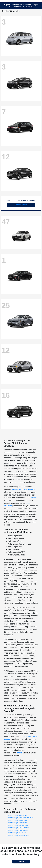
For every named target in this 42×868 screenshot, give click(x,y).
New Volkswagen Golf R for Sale (18, 825)
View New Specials (21, 205)
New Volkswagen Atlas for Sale (17, 815)
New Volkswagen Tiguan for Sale (18, 830)
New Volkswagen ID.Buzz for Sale (18, 835)
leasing (19, 753)
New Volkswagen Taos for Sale (17, 820)
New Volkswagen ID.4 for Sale (17, 833)
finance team (31, 498)
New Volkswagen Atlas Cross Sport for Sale (21, 818)
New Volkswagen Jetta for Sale (17, 823)
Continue (21, 861)
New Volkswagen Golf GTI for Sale (19, 828)
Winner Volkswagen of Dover (24, 489)
